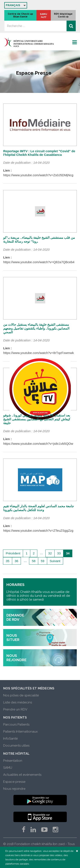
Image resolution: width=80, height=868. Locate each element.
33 (59, 553)
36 (17, 561)
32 (50, 553)
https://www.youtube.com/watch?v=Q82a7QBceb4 (39, 262)
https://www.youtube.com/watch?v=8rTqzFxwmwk (39, 353)
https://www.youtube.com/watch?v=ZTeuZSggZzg (38, 531)
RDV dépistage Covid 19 (63, 15)
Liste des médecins (18, 702)
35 (8, 561)
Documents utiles (16, 746)
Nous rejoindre (14, 789)
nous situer (13, 638)
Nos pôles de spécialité (21, 695)
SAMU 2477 (44, 16)
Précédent (13, 553)
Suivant (55, 561)
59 (43, 561)
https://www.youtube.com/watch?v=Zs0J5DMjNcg (38, 175)
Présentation (13, 761)
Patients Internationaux (20, 732)
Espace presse (14, 782)
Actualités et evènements (22, 775)
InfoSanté (10, 739)
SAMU (8, 768)
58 (34, 561)
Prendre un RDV (15, 709)
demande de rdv (15, 617)
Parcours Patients (16, 725)
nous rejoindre (16, 658)
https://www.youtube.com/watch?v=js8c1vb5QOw (38, 444)
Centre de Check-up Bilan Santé (20, 15)
